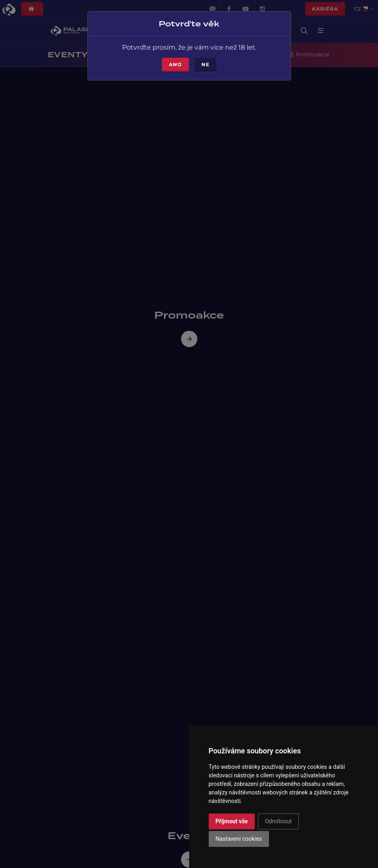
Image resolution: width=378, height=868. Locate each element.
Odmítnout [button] (278, 821)
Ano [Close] (175, 62)
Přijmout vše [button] (232, 821)
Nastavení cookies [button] (239, 839)
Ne (205, 62)
